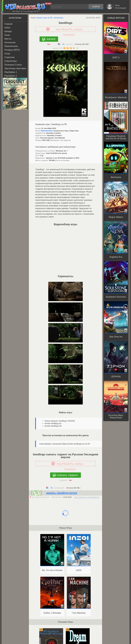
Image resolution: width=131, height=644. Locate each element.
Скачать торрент (67, 475)
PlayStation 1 (11, 72)
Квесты (8, 39)
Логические (10, 42)
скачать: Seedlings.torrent (62, 493)
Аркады (8, 31)
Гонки (7, 35)
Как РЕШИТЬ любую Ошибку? (69, 30)
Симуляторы (11, 61)
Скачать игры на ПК (44, 18)
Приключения (11, 46)
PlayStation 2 (11, 76)
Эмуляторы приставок (15, 68)
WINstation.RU (26, 7)
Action (7, 28)
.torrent (51, 39)
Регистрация (121, 8)
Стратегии (9, 57)
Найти (96, 7)
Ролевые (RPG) (12, 50)
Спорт (7, 54)
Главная (8, 24)
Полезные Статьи (13, 65)
